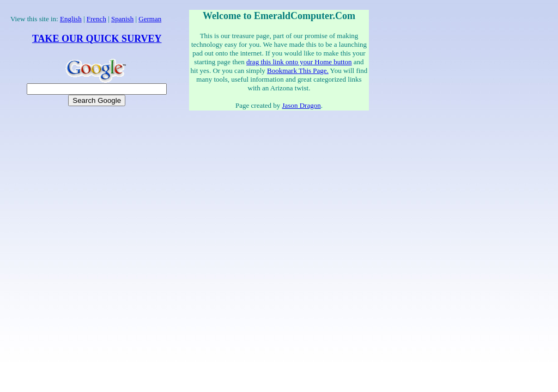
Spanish (122, 19)
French (96, 19)
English (71, 19)
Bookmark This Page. (298, 71)
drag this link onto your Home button (299, 62)
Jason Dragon (302, 105)
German (150, 19)
